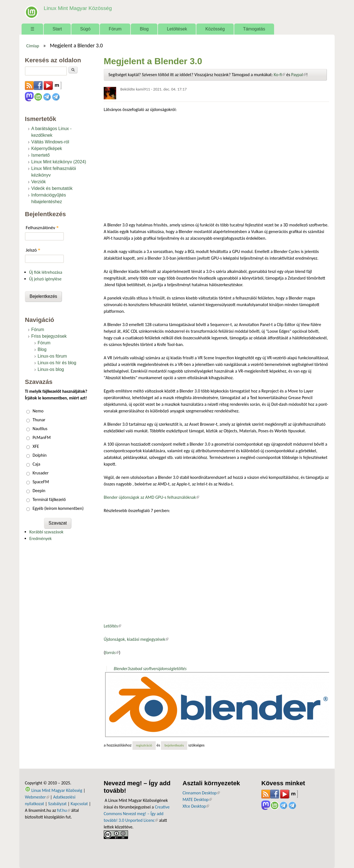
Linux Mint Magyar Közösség (78, 8)
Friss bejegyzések (49, 336)
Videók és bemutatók (52, 188)
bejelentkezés (174, 745)
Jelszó (33, 250)
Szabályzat (57, 804)
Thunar (39, 420)
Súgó (85, 29)
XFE (36, 446)
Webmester (37, 797)
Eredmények (41, 538)
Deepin (39, 491)
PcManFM (42, 437)
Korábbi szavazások (46, 532)
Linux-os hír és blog (57, 363)
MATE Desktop (197, 799)
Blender (121, 669)
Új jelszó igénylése (45, 279)
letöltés (180, 669)
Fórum (115, 29)
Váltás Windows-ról (50, 142)
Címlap (33, 46)
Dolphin (40, 455)
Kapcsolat (79, 804)
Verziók (38, 182)
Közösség (215, 29)
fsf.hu (63, 810)
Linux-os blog (51, 369)
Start (57, 29)
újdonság (165, 669)
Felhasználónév (42, 228)
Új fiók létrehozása (46, 272)
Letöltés (112, 626)
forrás (112, 653)
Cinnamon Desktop (201, 793)
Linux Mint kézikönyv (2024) (59, 162)
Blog (144, 29)
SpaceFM (41, 482)
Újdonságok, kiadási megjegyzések (136, 639)
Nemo (38, 411)
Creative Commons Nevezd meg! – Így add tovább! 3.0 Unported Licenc (137, 814)
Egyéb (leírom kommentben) (58, 508)
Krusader (41, 473)
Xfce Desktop (196, 806)
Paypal (299, 75)
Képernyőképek (47, 148)
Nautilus (40, 429)
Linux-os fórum (52, 356)
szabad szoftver (143, 669)
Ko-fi (280, 75)
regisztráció (144, 745)
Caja (37, 464)
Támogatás (254, 29)
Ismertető (41, 155)
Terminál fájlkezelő (49, 499)
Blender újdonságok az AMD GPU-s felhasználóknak (151, 497)
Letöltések (177, 29)
